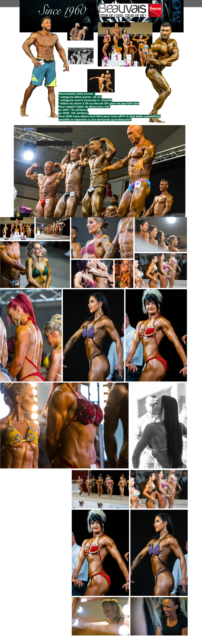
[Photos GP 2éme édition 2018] (54, 143)
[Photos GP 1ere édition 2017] (55, 130)
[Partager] (29, 129)
